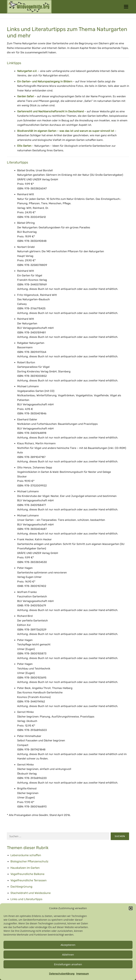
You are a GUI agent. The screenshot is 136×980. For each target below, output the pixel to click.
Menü (126, 7)
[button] (131, 908)
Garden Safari (26, 96)
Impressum (82, 974)
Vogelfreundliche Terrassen (29, 880)
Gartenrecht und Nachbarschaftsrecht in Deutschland (50, 111)
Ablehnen (68, 954)
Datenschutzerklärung (62, 974)
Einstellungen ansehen (68, 964)
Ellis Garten (24, 146)
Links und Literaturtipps (26, 899)
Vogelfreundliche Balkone (27, 874)
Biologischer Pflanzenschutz (29, 861)
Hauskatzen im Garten (25, 868)
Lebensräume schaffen (26, 855)
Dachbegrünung (21, 887)
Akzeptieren (68, 945)
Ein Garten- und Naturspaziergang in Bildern (45, 81)
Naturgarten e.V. (27, 71)
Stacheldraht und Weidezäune (31, 893)
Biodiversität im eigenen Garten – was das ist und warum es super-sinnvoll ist (66, 131)
